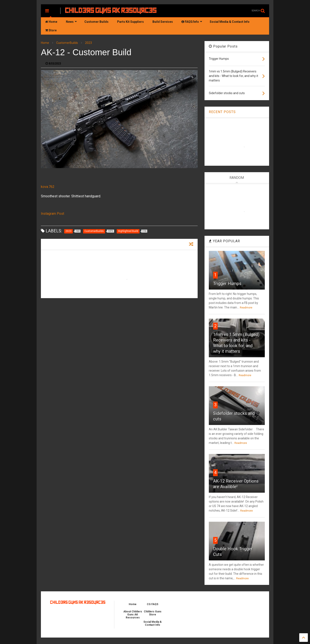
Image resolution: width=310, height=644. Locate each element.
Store (51, 30)
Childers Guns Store (153, 613)
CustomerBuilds (67, 43)
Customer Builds (96, 22)
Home (51, 22)
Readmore (246, 308)
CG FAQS (153, 604)
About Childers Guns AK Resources (133, 615)
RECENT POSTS (222, 112)
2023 (88, 43)
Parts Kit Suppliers (130, 22)
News (71, 22)
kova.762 (48, 187)
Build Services (163, 22)
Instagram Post (53, 214)
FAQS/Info (192, 22)
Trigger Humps (227, 284)
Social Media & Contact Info (230, 22)
